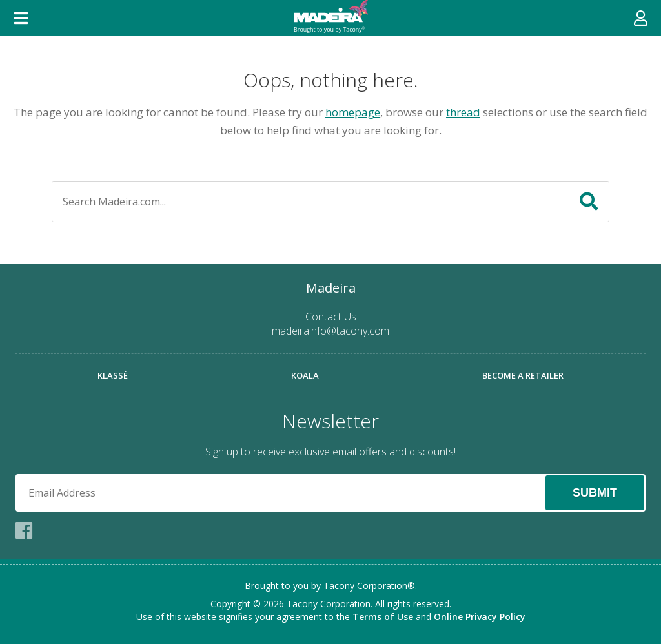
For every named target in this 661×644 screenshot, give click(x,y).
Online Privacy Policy (480, 617)
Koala (305, 375)
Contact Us (331, 317)
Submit (595, 493)
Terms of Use (383, 617)
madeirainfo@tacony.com (330, 331)
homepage (353, 112)
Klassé (113, 375)
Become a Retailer (523, 375)
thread (463, 112)
